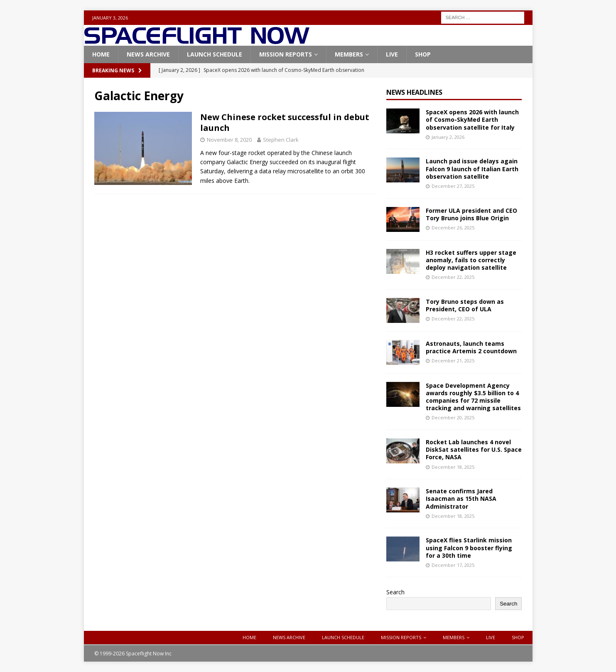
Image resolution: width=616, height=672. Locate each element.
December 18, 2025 (453, 467)
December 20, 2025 (453, 417)
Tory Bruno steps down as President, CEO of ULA (465, 305)
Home (101, 54)
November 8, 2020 (229, 140)
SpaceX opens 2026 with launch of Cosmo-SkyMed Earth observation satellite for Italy (472, 119)
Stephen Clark (281, 140)
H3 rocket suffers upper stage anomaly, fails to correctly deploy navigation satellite (471, 260)
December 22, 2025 (453, 277)
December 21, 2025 (453, 361)
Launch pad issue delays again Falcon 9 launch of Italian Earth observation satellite (472, 169)
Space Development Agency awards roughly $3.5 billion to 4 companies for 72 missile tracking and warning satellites (473, 397)
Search (395, 592)
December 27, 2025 (453, 186)
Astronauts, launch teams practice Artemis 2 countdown (471, 347)
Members (349, 54)
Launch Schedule (215, 54)
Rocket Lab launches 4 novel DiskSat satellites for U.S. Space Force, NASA (474, 449)
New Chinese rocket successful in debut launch (285, 122)
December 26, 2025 (453, 228)
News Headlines (414, 92)
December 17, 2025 (453, 565)
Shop (423, 54)
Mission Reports (286, 54)
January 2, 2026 (448, 137)
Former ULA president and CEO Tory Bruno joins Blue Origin (471, 214)
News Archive (148, 54)
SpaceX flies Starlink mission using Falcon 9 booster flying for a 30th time (469, 548)
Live (392, 54)
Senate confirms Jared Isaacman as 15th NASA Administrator (461, 498)
